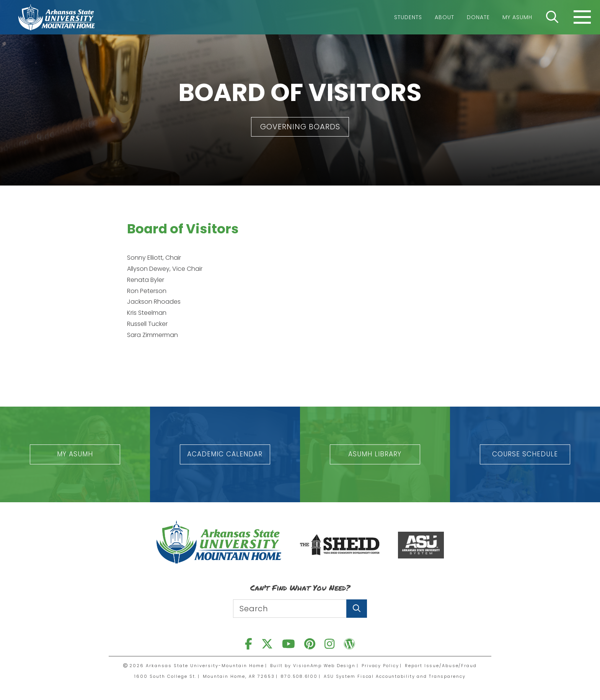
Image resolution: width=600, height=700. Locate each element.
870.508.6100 (298, 676)
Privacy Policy (381, 666)
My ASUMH (517, 17)
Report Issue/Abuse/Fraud (442, 666)
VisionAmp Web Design (324, 666)
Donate (478, 17)
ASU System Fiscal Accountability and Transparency (396, 676)
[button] (300, 127)
